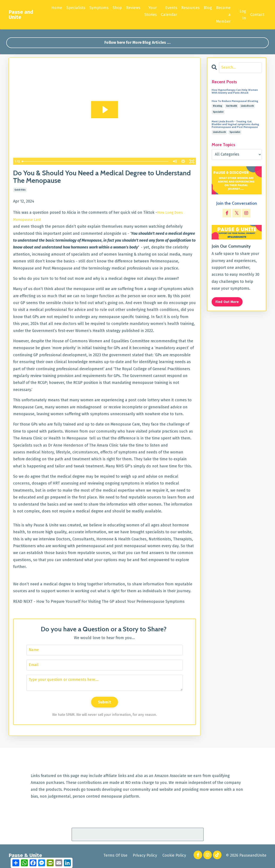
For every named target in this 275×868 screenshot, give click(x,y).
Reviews (133, 8)
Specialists (75, 8)
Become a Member (224, 15)
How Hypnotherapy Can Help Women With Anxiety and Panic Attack (235, 92)
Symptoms (98, 8)
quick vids (20, 190)
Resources (191, 8)
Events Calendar (169, 11)
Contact (257, 15)
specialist (218, 113)
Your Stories (150, 11)
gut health (231, 107)
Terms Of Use (115, 857)
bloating (218, 107)
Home (56, 8)
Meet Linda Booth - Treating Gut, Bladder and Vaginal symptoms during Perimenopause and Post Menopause (235, 125)
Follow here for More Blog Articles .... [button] (137, 43)
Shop (117, 8)
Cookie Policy (174, 857)
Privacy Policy (145, 857)
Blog (208, 8)
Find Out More (227, 302)
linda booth (247, 107)
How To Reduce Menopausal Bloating (235, 102)
